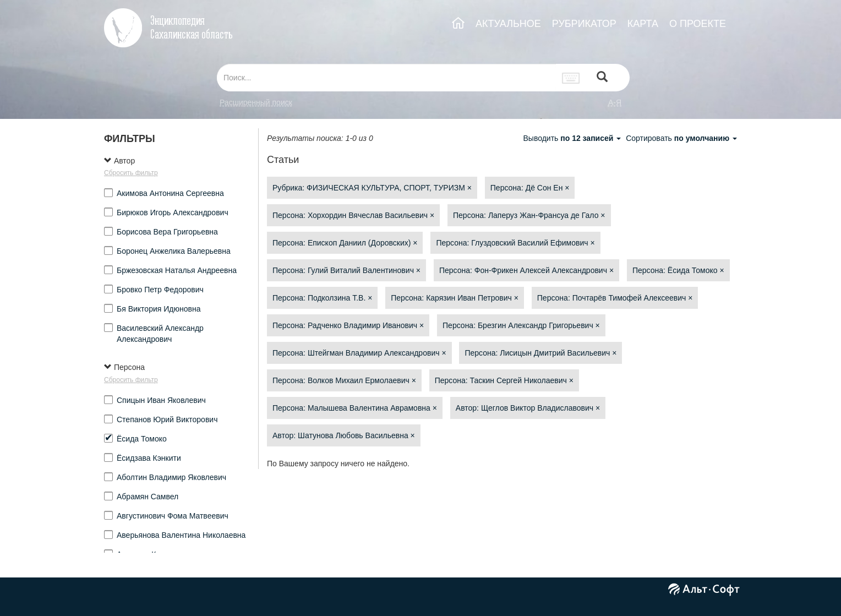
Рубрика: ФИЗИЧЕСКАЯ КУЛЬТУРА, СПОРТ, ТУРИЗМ (372, 188)
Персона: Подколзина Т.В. (322, 298)
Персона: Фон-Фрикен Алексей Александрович (526, 270)
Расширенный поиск (256, 102)
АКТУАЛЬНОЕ (508, 24)
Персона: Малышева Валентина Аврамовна (355, 408)
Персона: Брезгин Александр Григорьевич (521, 325)
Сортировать (681, 138)
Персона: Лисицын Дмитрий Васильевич (540, 353)
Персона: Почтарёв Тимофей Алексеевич (615, 298)
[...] (386, 78)
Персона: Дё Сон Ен (530, 188)
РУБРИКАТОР (584, 24)
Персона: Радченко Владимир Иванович (348, 325)
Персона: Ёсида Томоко (678, 270)
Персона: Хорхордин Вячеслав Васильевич (353, 215)
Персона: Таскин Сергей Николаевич (504, 380)
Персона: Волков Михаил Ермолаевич (344, 380)
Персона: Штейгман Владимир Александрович (359, 353)
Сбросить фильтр (131, 173)
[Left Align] (602, 78)
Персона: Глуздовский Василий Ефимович (515, 243)
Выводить (573, 138)
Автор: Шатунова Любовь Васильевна (344, 435)
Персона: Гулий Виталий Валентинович (346, 270)
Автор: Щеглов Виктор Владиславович (528, 408)
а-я (615, 102)
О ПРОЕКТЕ (698, 24)
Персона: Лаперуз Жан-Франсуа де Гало (529, 215)
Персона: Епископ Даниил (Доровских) (345, 243)
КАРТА (643, 24)
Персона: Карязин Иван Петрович (455, 298)
